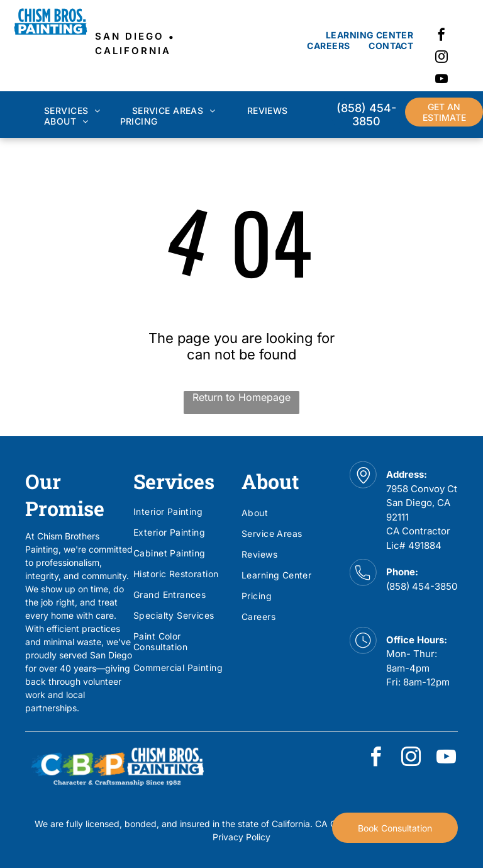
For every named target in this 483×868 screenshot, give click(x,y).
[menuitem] (369, 35)
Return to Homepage (241, 397)
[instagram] (441, 58)
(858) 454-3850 (422, 586)
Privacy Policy (241, 837)
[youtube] (441, 80)
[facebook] (441, 36)
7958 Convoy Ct (422, 489)
